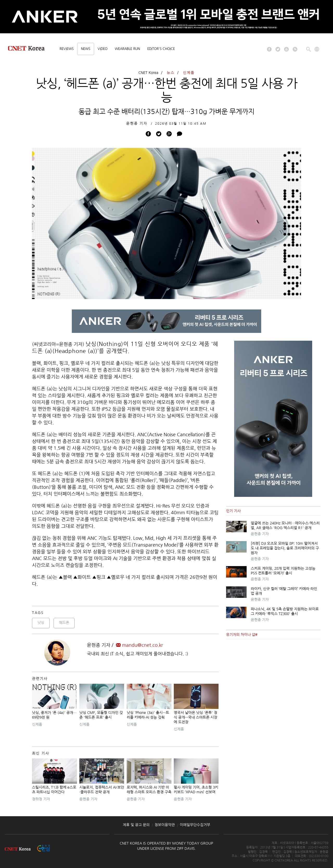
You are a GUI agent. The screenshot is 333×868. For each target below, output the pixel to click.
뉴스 (171, 73)
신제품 (189, 73)
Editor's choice (161, 49)
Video (103, 49)
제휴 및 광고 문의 (136, 825)
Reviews (67, 49)
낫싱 (41, 623)
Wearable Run (127, 49)
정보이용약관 (165, 825)
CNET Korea (148, 73)
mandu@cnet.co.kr (140, 645)
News (86, 49)
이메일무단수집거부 (195, 825)
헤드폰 (64, 623)
